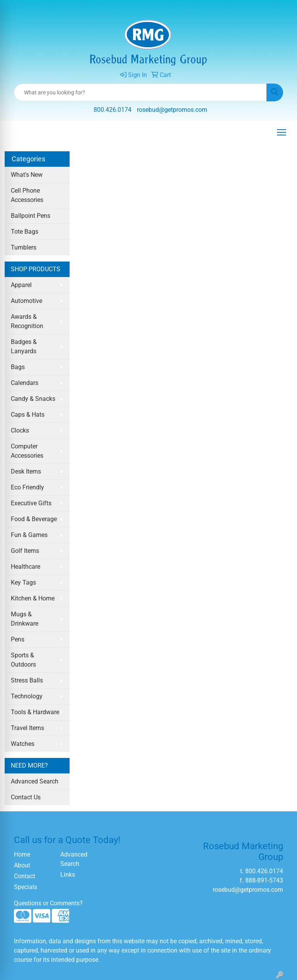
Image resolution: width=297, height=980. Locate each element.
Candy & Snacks (33, 399)
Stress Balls (27, 680)
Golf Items (25, 551)
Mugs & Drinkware (25, 619)
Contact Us (26, 797)
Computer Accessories (27, 451)
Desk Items (26, 471)
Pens (18, 639)
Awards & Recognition (27, 321)
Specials (26, 887)
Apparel (21, 285)
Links (68, 875)
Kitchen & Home (33, 598)
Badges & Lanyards (24, 346)
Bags (18, 367)
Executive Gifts (31, 503)
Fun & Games (29, 535)
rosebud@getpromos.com (172, 110)
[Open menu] (282, 132)
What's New (27, 175)
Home (22, 854)
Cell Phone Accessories (27, 195)
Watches (23, 744)
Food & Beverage (34, 519)
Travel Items (27, 728)
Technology (27, 696)
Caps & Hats (28, 415)
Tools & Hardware (35, 712)
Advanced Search (35, 781)
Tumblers (24, 247)
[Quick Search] (140, 92)
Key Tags (23, 582)
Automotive (26, 301)
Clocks (20, 430)
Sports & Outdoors (23, 660)
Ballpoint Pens (31, 216)
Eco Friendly (27, 487)
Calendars (25, 383)
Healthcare (26, 567)
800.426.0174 (113, 110)
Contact (25, 876)
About (22, 865)
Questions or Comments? (48, 903)
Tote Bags (25, 232)
